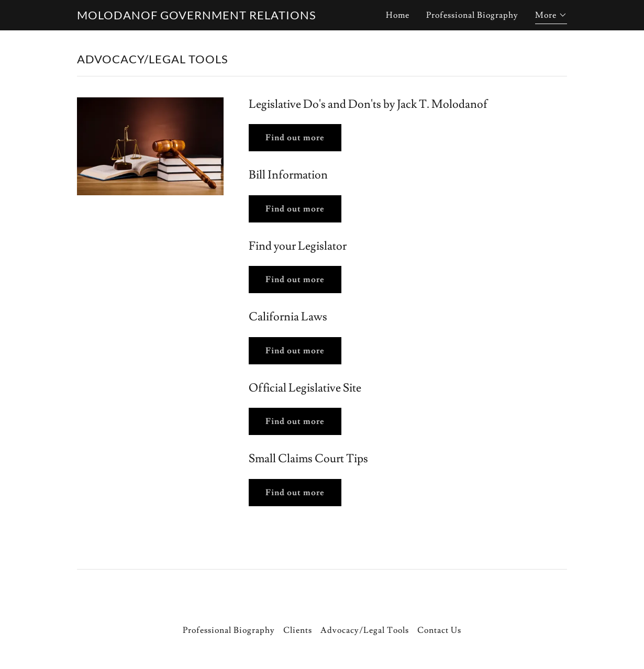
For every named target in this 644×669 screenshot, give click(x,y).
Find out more (295, 138)
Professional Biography (472, 15)
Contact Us (439, 630)
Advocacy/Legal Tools (365, 630)
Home (398, 15)
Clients (298, 630)
